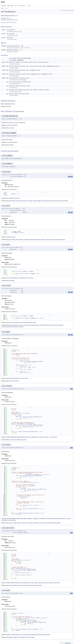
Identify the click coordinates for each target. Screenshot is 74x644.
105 (11, 312)
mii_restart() (26, 325)
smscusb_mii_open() (7, 327)
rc (14, 410)
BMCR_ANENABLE (21, 424)
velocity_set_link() (19, 327)
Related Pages (10, 6)
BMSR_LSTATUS (24, 568)
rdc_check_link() (22, 585)
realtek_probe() (37, 201)
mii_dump (12, 78)
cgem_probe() (12, 201)
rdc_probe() (29, 201)
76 (10, 227)
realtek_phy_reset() (35, 325)
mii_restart (12, 82)
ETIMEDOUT (18, 514)
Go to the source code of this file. (9, 22)
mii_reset (12, 86)
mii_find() (11, 145)
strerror (25, 418)
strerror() (54, 437)
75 (10, 463)
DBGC (22, 361)
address (57, 66)
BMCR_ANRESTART (30, 424)
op (47, 62)
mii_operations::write (31, 322)
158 (11, 609)
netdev (47, 90)
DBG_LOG (17, 355)
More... (17, 16)
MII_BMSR (27, 560)
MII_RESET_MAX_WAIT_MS (13, 46)
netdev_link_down (20, 575)
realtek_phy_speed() (45, 325)
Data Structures (22, 6)
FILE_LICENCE (13, 58)
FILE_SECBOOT (13, 60)
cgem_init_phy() (13, 523)
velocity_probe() (64, 201)
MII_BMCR (27, 413)
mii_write (12, 74)
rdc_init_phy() (29, 523)
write (22, 318)
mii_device (10, 38)
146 (11, 142)
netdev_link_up (20, 573)
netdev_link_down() (43, 583)
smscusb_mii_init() (53, 201)
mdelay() (35, 519)
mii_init (12, 66)
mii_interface (11, 34)
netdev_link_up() (52, 583)
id (14, 614)
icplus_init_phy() (13, 325)
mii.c (15, 405)
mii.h (8, 18)
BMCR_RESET (29, 475)
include (2, 8)
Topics (16, 6)
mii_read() (25, 378)
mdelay (22, 497)
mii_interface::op (11, 198)
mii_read (12, 70)
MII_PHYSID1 (31, 620)
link (15, 556)
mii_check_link (13, 90)
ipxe (7, 8)
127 (11, 550)
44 (10, 405)
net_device (41, 90)
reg (39, 70)
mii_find (12, 94)
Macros (68, 10)
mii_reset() (11, 128)
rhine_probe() (44, 201)
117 (11, 346)
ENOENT (18, 630)
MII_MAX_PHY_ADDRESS (12, 50)
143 (11, 125)
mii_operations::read (23, 278)
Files (29, 6)
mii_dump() (11, 281)
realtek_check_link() (14, 381)
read (22, 274)
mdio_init (12, 62)
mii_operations (11, 30)
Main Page (4, 6)
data (50, 74)
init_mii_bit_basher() (21, 201)
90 (10, 267)
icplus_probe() (20, 240)
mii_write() (45, 437)
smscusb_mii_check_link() (57, 325)
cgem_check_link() (13, 585)
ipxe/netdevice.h (12, 20)
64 (10, 189)
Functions (72, 10)
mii (28, 66)
